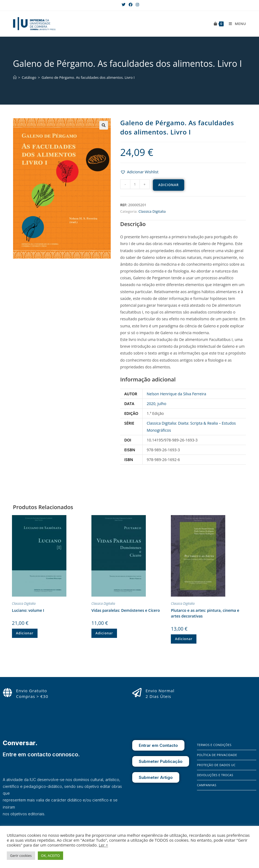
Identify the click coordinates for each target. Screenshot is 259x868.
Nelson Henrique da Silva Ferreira (176, 394)
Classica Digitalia (152, 211)
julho (162, 404)
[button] (139, 172)
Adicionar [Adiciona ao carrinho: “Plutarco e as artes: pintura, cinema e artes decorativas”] (184, 639)
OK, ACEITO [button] (50, 856)
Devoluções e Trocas (215, 775)
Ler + (103, 845)
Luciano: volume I (28, 610)
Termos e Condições (214, 745)
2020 (151, 404)
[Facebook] (201, 822)
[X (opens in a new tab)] (124, 5)
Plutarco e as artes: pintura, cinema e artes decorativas (205, 613)
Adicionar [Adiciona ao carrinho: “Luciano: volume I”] (25, 633)
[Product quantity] (135, 184)
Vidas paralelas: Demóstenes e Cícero (126, 610)
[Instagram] (209, 822)
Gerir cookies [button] (21, 856)
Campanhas (207, 785)
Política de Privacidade (217, 755)
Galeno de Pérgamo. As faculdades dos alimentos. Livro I (88, 77)
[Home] (15, 77)
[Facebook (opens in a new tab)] (131, 5)
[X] (217, 822)
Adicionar (169, 185)
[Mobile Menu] (235, 24)
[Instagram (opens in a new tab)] (137, 5)
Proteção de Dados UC (216, 765)
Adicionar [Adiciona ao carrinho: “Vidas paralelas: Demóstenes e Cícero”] (104, 633)
